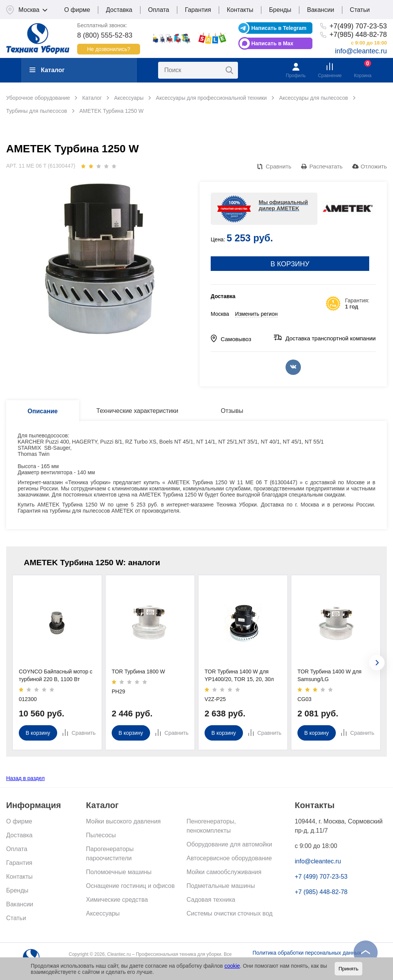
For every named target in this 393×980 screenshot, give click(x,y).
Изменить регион (256, 314)
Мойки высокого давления (123, 821)
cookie (232, 966)
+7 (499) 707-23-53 (321, 877)
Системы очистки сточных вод (230, 913)
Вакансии (321, 10)
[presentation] (377, 663)
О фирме (77, 10)
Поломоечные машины (119, 872)
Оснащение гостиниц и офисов (130, 886)
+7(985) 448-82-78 (358, 35)
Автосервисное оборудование (229, 858)
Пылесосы (101, 835)
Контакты (240, 10)
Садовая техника (211, 900)
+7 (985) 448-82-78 (321, 892)
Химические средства (117, 900)
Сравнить (278, 166)
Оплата (159, 10)
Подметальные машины (221, 886)
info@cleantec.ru (361, 51)
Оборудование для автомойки (229, 844)
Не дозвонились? (109, 49)
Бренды (280, 10)
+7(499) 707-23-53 (358, 26)
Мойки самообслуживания (224, 872)
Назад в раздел (26, 778)
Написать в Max (272, 43)
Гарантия (198, 10)
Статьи (360, 10)
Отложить (374, 166)
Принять (348, 969)
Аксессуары (103, 913)
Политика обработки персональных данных (307, 953)
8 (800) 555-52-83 (105, 35)
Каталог (47, 70)
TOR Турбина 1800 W (138, 671)
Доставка (119, 10)
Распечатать (326, 166)
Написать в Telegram (279, 28)
